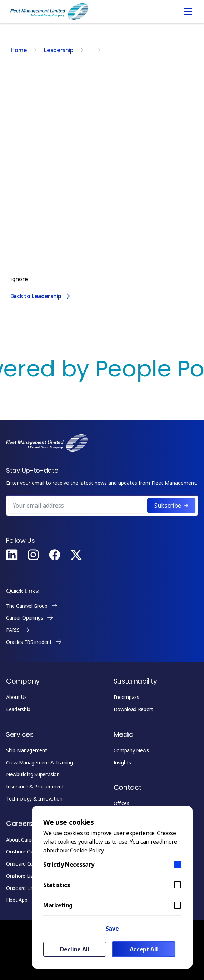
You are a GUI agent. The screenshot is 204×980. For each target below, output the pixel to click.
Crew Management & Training (39, 762)
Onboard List (21, 888)
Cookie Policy (87, 850)
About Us (16, 697)
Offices (121, 803)
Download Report (133, 709)
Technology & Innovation (34, 799)
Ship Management (26, 750)
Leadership (18, 709)
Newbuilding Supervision (33, 774)
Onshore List (20, 876)
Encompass (126, 697)
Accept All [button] (144, 949)
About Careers (22, 840)
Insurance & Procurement (35, 786)
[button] (186, 11)
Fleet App (17, 900)
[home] (49, 11)
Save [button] (112, 929)
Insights (122, 762)
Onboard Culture (24, 864)
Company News (131, 750)
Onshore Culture (24, 851)
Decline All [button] (74, 949)
